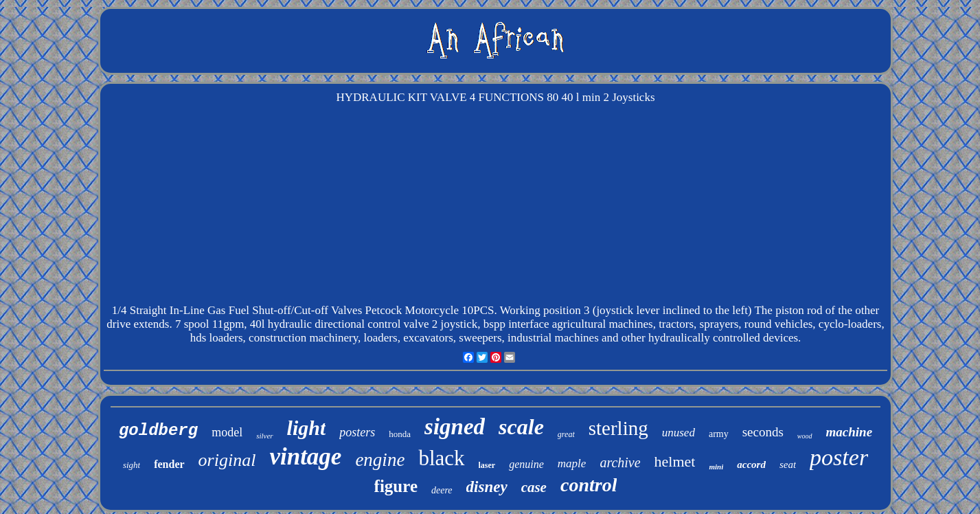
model (227, 432)
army (719, 434)
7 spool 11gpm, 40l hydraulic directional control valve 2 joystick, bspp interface (362, 324)
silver (264, 436)
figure (396, 486)
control (589, 485)
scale (521, 427)
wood (805, 436)
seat (788, 465)
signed (455, 427)
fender (169, 464)
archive (620, 462)
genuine (526, 464)
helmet (675, 461)
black (441, 458)
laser (487, 465)
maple (572, 463)
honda (400, 434)
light (307, 428)
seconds (763, 432)
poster (839, 457)
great (566, 434)
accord (751, 465)
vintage (305, 457)
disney (487, 487)
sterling (618, 428)
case (534, 487)
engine (380, 460)
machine (850, 432)
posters (357, 432)
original (227, 460)
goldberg (158, 431)
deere (442, 490)
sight (132, 465)
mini (716, 467)
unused (679, 433)
